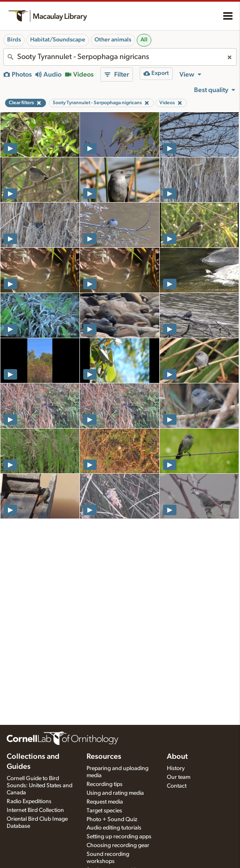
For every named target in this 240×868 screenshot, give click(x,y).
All (144, 40)
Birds (14, 40)
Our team (179, 777)
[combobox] (120, 57)
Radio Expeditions (29, 801)
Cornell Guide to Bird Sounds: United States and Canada (40, 786)
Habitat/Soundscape (58, 40)
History (176, 768)
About (177, 757)
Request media (105, 802)
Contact (177, 786)
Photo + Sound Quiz (112, 819)
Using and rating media (115, 793)
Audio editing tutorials (114, 828)
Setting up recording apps (119, 837)
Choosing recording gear (118, 845)
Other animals (113, 40)
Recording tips (105, 784)
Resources (104, 757)
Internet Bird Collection (35, 810)
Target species (104, 811)
